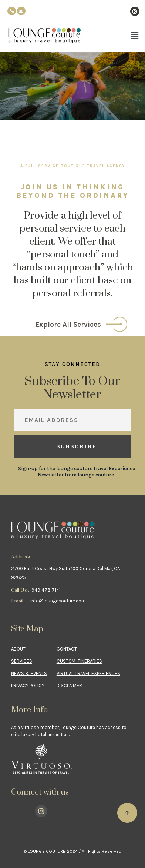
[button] (135, 36)
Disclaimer (69, 686)
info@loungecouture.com (58, 601)
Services (22, 661)
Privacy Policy (28, 686)
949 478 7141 (46, 590)
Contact (67, 649)
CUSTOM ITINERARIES (79, 661)
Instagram (135, 3)
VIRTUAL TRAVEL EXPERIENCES (88, 673)
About (18, 649)
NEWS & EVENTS (29, 673)
